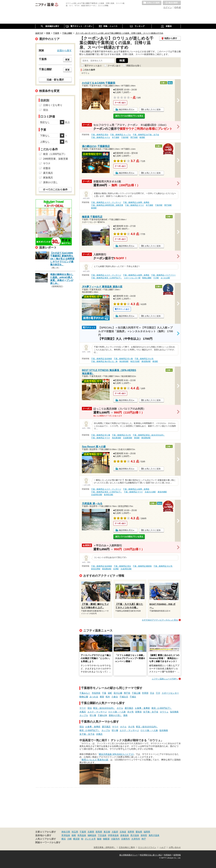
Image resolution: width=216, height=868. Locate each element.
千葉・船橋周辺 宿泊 (100, 135)
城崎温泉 (92, 835)
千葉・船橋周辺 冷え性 (144, 359)
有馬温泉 (82, 835)
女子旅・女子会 (151, 712)
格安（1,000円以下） (162, 708)
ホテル (120, 708)
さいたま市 (90, 839)
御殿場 (106, 839)
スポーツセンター (170, 693)
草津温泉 (66, 835)
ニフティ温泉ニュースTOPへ (165, 679)
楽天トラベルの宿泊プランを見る (129, 116)
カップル (84, 715)
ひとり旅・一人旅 (117, 712)
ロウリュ (164, 712)
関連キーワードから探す (48, 842)
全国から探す (64, 50)
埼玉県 (75, 832)
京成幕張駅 (128, 438)
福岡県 (147, 832)
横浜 (64, 839)
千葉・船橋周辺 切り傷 (123, 359)
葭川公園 (118, 693)
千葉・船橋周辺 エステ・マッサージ (106, 202)
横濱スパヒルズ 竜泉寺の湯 (95, 760)
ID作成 (178, 7)
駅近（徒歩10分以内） (104, 708)
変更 (67, 60)
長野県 (131, 832)
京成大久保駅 (150, 492)
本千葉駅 (116, 137)
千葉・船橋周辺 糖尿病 (142, 566)
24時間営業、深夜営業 (56, 159)
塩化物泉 (174, 712)
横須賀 (76, 839)
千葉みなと (85, 693)
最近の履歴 (172, 3)
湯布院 (144, 835)
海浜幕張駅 (124, 361)
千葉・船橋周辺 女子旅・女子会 (146, 135)
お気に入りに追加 (153, 109)
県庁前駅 (134, 137)
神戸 (144, 839)
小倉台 (115, 697)
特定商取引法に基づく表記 (151, 855)
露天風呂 (129, 708)
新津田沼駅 (109, 495)
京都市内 (125, 839)
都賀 (102, 697)
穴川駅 (156, 278)
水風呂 (83, 712)
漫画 (125, 715)
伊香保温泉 (113, 835)
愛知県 (139, 832)
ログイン (168, 7)
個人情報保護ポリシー (129, 855)
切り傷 (93, 715)
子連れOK (102, 715)
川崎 (69, 839)
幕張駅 (155, 361)
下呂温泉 (102, 835)
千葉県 (83, 832)
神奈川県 (66, 832)
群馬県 (99, 832)
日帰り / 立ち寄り (53, 105)
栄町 (110, 693)
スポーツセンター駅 (132, 278)
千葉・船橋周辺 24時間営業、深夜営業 (107, 205)
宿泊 (90, 708)
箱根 (74, 835)
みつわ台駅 (165, 278)
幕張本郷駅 (162, 492)
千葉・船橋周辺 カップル (120, 135)
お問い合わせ (175, 847)
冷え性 (130, 712)
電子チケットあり (93, 66)
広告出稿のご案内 (127, 847)
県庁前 (127, 693)
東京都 (107, 832)
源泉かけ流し (115, 715)
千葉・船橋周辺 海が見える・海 (104, 361)
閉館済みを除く (134, 66)
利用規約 (168, 855)
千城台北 (124, 697)
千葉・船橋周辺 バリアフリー (163, 275)
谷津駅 (116, 569)
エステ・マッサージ (97, 712)
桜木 (108, 697)
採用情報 (177, 855)
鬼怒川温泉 (154, 835)
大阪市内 (115, 839)
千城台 (133, 697)
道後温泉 (125, 835)
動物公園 (84, 697)
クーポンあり (114, 66)
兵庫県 (91, 832)
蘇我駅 (142, 137)
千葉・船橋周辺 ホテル (101, 137)
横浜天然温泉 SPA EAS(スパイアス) (116, 754)
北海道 (123, 832)
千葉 (104, 693)
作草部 (145, 693)
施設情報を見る (126, 109)
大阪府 (115, 832)
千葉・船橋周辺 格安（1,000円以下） (107, 278)
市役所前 (96, 693)
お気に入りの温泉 (152, 3)
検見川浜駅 (135, 361)
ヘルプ (163, 847)
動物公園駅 (147, 278)
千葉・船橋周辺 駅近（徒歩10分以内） (149, 435)
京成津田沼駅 (97, 495)
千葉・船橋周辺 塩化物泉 (102, 359)
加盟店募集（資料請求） (105, 847)
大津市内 (136, 839)
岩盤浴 (138, 712)
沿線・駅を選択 (55, 80)
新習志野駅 (96, 569)
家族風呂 (48, 178)
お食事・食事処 (142, 708)
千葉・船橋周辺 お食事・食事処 (136, 202)
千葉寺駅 (125, 137)
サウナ (83, 708)
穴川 (158, 693)
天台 (152, 693)
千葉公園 (136, 693)
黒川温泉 (135, 835)
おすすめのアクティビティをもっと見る (160, 620)
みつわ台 (94, 697)
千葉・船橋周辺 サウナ (134, 205)
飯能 (99, 839)
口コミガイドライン (147, 847)
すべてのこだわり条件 (55, 190)
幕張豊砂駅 (146, 361)
